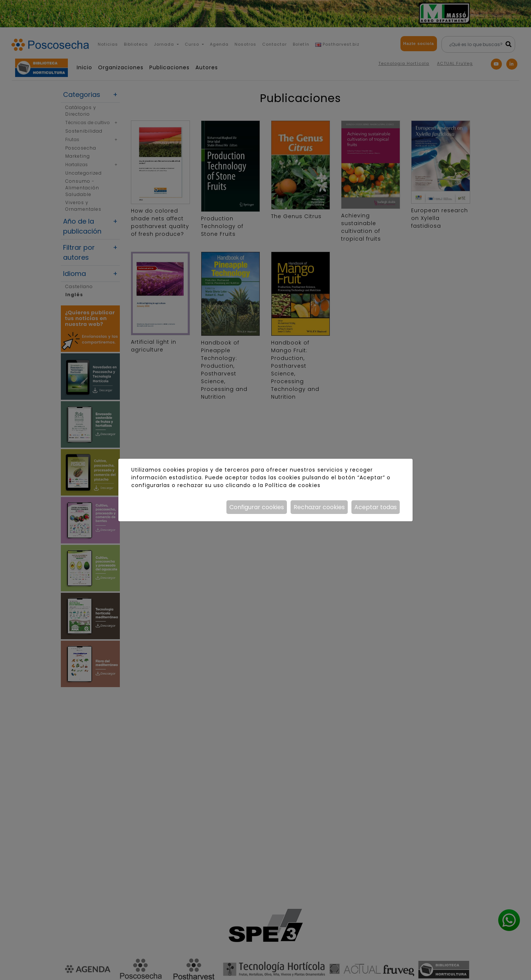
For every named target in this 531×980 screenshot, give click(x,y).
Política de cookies (293, 485)
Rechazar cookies (319, 507)
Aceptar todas (376, 507)
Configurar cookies (257, 507)
